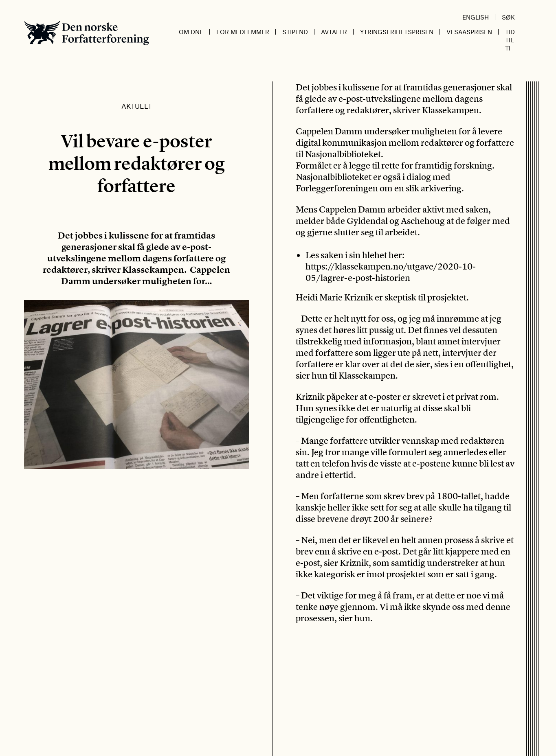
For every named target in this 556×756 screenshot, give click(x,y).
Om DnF (191, 32)
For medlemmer (243, 32)
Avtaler (334, 32)
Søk (508, 17)
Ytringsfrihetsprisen (397, 32)
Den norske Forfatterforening (87, 33)
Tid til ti (510, 40)
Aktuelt (137, 106)
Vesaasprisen (469, 32)
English (476, 17)
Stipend (295, 32)
